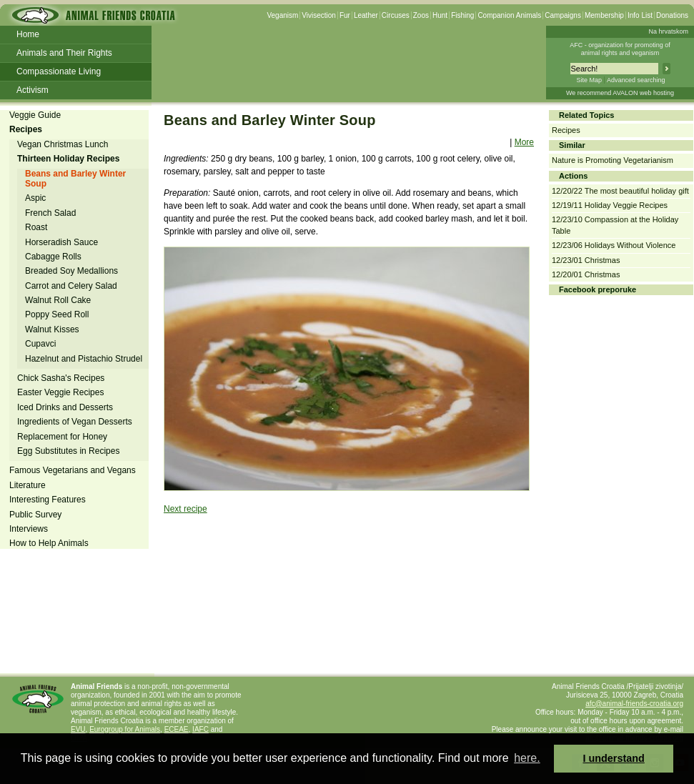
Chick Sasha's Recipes (61, 378)
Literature (28, 485)
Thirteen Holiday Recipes (68, 159)
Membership (604, 15)
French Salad (50, 213)
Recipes (26, 129)
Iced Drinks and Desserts (65, 407)
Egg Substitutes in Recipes (68, 451)
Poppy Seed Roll (57, 314)
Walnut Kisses (52, 329)
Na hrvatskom (668, 31)
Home (28, 34)
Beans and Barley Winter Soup (75, 179)
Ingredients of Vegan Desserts (75, 422)
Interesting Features (48, 500)
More (524, 142)
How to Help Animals (49, 543)
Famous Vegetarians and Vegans (73, 470)
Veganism (282, 15)
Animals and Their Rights (64, 53)
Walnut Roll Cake (58, 300)
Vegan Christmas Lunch (63, 144)
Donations (672, 15)
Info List (640, 15)
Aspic (35, 198)
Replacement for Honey (62, 437)
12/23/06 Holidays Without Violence (614, 245)
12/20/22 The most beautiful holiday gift (620, 191)
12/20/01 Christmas (586, 274)
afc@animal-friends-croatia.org (634, 704)
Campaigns (563, 15)
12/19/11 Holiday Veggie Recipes (610, 205)
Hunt (440, 15)
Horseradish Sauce (61, 242)
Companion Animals (509, 15)
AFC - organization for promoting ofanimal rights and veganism (620, 49)
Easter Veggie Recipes (60, 392)
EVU (78, 729)
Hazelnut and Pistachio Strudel (84, 359)
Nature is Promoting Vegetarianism (613, 160)
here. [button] (527, 758)
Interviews (29, 529)
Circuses (396, 15)
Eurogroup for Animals (125, 729)
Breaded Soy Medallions (71, 271)
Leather (366, 15)
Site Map (589, 80)
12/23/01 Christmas (586, 260)
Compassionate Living (59, 71)
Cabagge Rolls (53, 257)
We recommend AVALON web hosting (620, 93)
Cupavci (40, 344)
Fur (345, 15)
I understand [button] (614, 758)
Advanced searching (636, 80)
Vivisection (319, 15)
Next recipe (185, 509)
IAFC (200, 729)
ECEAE (177, 729)
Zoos (421, 15)
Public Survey (35, 515)
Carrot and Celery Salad (71, 286)
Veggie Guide (35, 115)
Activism (33, 90)
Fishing (462, 15)
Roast (36, 227)
